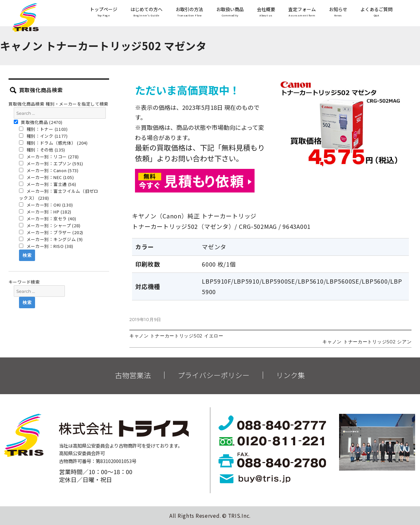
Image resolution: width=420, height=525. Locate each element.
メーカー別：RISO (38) (46, 246)
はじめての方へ (146, 12)
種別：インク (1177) (43, 136)
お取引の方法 (189, 12)
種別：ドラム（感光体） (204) (53, 143)
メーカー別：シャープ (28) (50, 225)
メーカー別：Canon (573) (49, 170)
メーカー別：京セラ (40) (48, 219)
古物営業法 (133, 375)
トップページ (104, 12)
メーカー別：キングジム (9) (51, 239)
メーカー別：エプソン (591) (51, 163)
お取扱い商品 (230, 12)
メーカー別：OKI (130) (46, 205)
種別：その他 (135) (42, 150)
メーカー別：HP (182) (45, 212)
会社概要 (266, 12)
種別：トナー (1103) (43, 129)
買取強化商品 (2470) (38, 122)
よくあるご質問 (376, 12)
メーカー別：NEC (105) (46, 177)
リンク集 (291, 375)
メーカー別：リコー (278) (49, 157)
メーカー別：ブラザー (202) (51, 232)
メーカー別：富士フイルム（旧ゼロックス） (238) (59, 194)
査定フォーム (302, 12)
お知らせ (338, 12)
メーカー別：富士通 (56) (48, 184)
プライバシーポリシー (214, 375)
